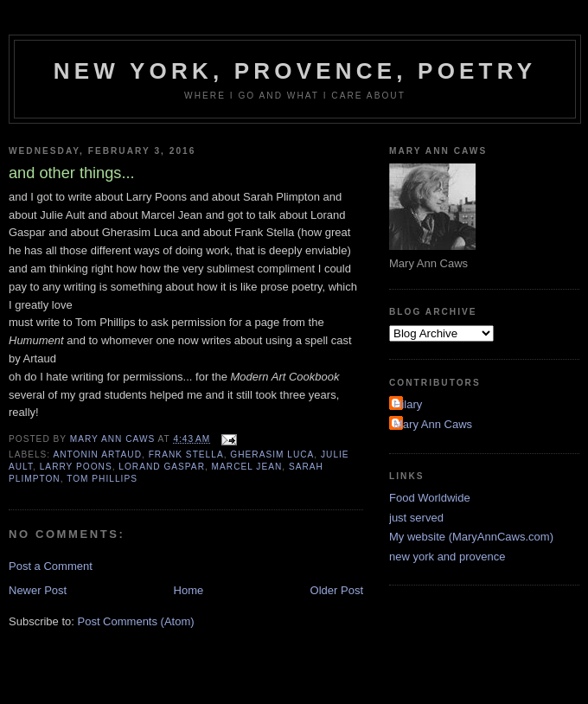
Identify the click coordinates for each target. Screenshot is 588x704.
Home (189, 590)
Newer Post (38, 590)
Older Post (337, 590)
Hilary (408, 404)
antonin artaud (97, 454)
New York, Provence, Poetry (295, 71)
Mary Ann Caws (433, 424)
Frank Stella (186, 454)
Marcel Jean (247, 467)
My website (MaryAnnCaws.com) (471, 537)
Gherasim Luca (272, 454)
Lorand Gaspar (162, 467)
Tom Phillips (102, 479)
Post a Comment (51, 566)
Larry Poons (76, 467)
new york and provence (447, 557)
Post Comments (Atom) (136, 621)
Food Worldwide (430, 498)
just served (416, 518)
